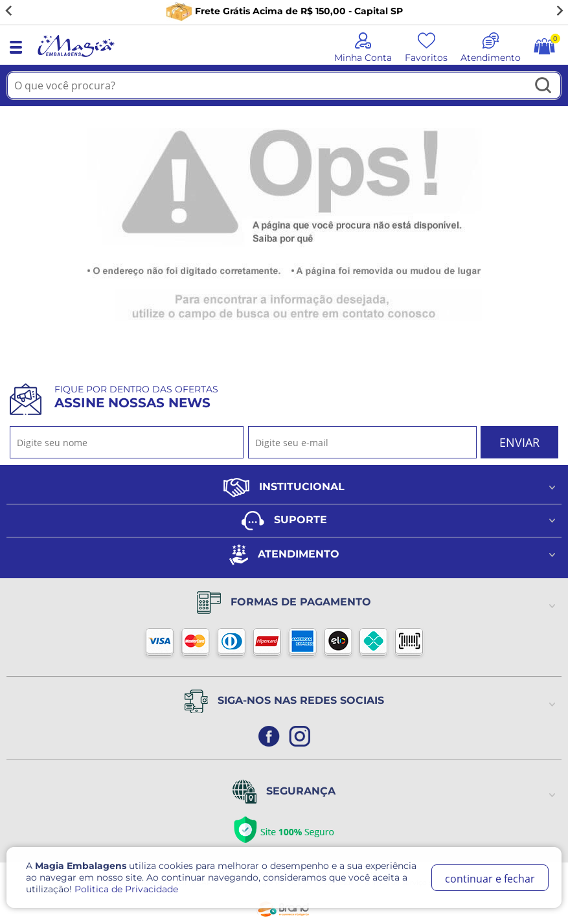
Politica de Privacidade (126, 889)
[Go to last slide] (9, 11)
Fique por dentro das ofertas (136, 397)
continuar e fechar (490, 879)
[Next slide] (559, 11)
